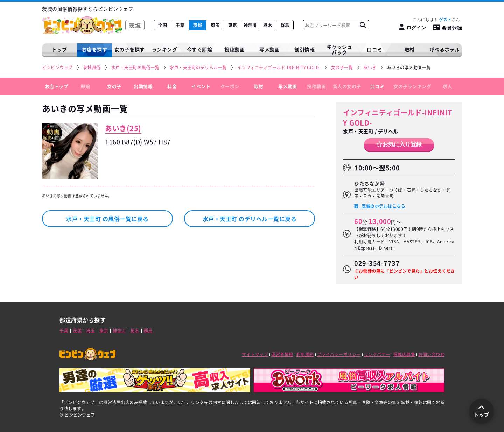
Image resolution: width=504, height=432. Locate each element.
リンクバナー (377, 354)
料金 (172, 86)
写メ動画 (269, 49)
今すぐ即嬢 (200, 49)
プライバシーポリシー (339, 354)
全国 (163, 25)
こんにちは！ (436, 20)
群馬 (285, 25)
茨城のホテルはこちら (383, 206)
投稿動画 (234, 49)
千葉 (180, 25)
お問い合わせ (431, 354)
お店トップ (57, 86)
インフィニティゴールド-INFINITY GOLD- (398, 118)
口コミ (374, 49)
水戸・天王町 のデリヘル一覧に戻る (250, 219)
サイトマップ (255, 354)
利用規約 (305, 354)
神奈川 (250, 25)
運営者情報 (282, 354)
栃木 (268, 25)
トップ (59, 49)
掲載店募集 (404, 354)
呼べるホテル (445, 49)
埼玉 (215, 25)
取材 (259, 86)
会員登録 (448, 28)
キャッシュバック (340, 49)
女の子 (114, 86)
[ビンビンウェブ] (58, 68)
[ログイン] (412, 27)
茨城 (198, 25)
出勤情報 (143, 86)
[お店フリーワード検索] (363, 25)
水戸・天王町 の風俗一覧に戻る (107, 219)
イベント (201, 86)
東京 (233, 25)
